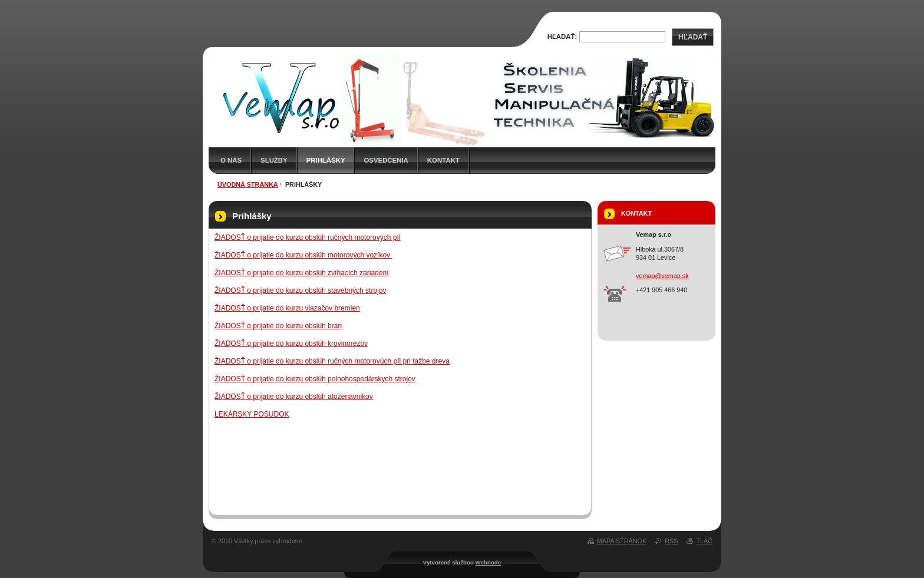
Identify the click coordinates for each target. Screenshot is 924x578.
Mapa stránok (622, 541)
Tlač (704, 541)
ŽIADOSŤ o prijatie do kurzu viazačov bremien (287, 308)
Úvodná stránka (248, 184)
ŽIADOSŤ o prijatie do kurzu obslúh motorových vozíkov (303, 255)
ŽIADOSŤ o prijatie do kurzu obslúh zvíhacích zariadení (301, 273)
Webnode (489, 562)
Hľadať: (562, 37)
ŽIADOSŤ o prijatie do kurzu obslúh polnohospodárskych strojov (315, 379)
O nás (231, 160)
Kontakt (443, 160)
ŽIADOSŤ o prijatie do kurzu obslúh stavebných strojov (300, 290)
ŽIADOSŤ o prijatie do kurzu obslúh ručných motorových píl (307, 237)
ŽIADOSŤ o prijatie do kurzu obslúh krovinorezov (291, 344)
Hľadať (693, 37)
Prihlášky (326, 160)
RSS (671, 541)
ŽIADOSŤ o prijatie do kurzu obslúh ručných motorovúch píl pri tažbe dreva (332, 361)
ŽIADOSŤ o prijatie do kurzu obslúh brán (278, 326)
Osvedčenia (386, 160)
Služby (274, 160)
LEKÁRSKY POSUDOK (252, 414)
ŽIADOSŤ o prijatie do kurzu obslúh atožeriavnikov (294, 397)
